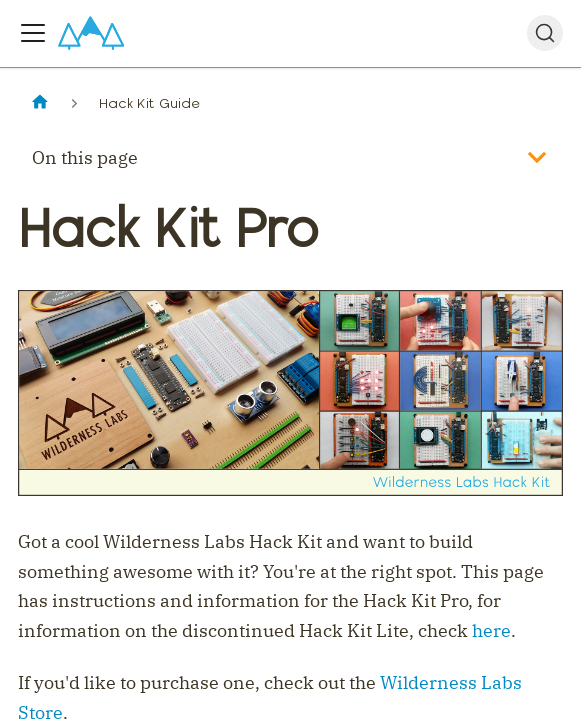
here (491, 630)
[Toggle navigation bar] (33, 33)
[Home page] (39, 103)
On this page (85, 157)
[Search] (545, 33)
